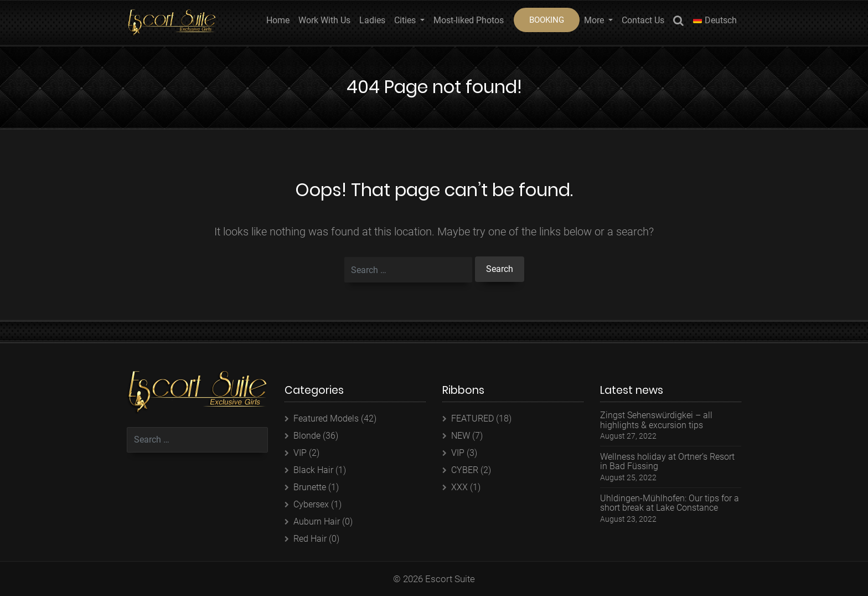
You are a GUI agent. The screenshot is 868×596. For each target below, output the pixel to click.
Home (278, 20)
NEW (461, 436)
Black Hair (313, 470)
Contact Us (643, 20)
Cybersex (311, 504)
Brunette (310, 487)
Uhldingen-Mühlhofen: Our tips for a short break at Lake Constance (670, 503)
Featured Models (326, 418)
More (595, 20)
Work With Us (324, 20)
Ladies (372, 20)
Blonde (307, 436)
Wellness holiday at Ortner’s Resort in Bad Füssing (667, 462)
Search (678, 22)
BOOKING (547, 20)
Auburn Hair (317, 521)
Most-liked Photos (469, 20)
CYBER (465, 470)
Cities (406, 20)
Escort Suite (450, 579)
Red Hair (310, 539)
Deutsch (715, 20)
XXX (459, 487)
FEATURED (472, 418)
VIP (300, 453)
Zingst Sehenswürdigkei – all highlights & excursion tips (656, 420)
